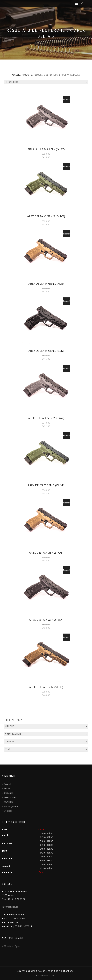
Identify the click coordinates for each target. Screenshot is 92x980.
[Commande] (46, 82)
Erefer (53, 976)
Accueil (16, 75)
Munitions (9, 802)
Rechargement (11, 806)
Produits (27, 75)
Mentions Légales (13, 946)
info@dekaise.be (10, 907)
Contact (8, 811)
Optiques (9, 793)
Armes (7, 788)
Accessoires (10, 797)
